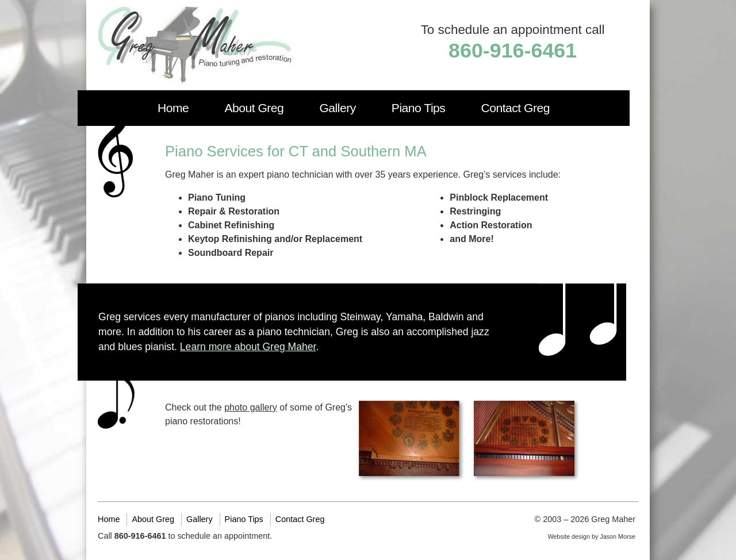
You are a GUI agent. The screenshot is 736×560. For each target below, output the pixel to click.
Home (173, 108)
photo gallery (251, 407)
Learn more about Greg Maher (248, 347)
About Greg (254, 108)
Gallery (337, 108)
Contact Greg (515, 108)
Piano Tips (419, 108)
